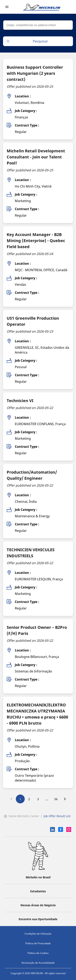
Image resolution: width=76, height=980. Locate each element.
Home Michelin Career (21, 816)
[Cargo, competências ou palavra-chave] (38, 25)
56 (56, 799)
